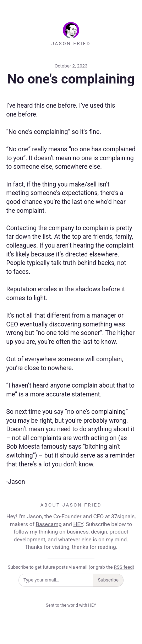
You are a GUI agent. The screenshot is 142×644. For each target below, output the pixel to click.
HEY (78, 524)
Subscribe (108, 580)
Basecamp (49, 524)
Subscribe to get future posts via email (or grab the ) (71, 567)
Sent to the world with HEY (71, 605)
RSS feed (123, 567)
